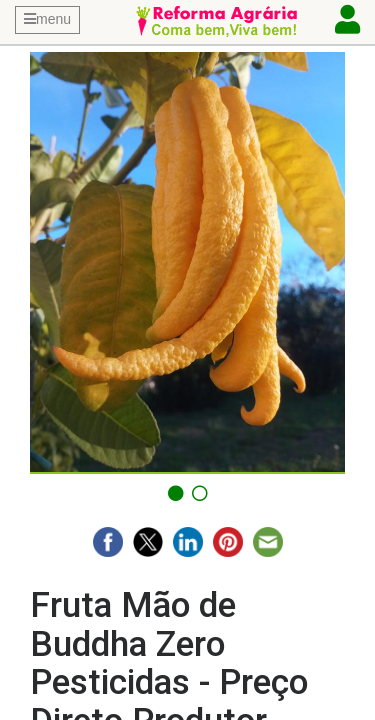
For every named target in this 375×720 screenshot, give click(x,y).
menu (47, 19)
